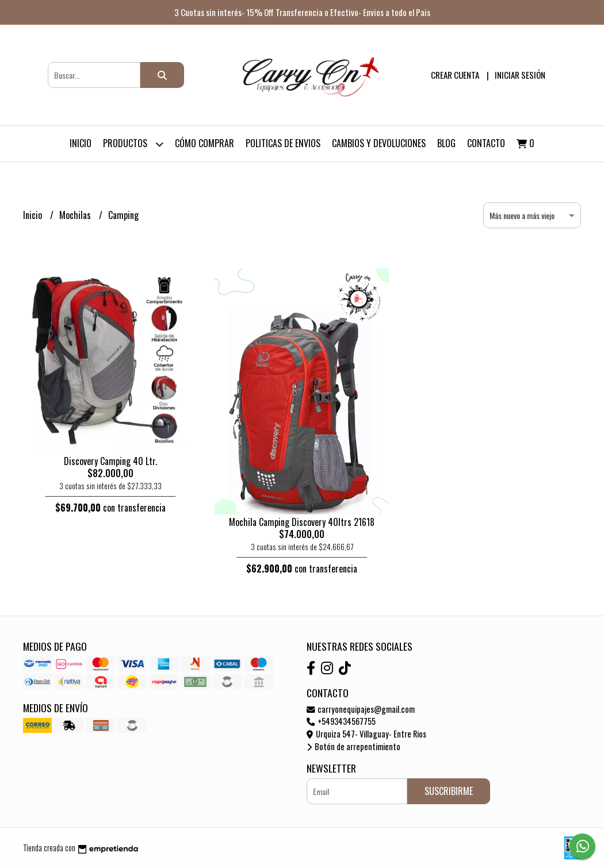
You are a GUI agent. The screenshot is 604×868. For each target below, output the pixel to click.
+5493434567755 (341, 721)
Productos (133, 144)
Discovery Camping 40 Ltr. (110, 461)
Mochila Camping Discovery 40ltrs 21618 (302, 522)
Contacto (486, 143)
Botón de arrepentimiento (353, 746)
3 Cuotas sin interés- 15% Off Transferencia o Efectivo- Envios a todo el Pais (302, 12)
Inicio (81, 143)
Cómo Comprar (204, 143)
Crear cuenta (455, 75)
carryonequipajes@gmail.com (361, 709)
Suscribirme (449, 791)
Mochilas (76, 215)
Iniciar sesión (520, 75)
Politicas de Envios (283, 143)
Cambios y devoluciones (379, 143)
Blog (446, 143)
